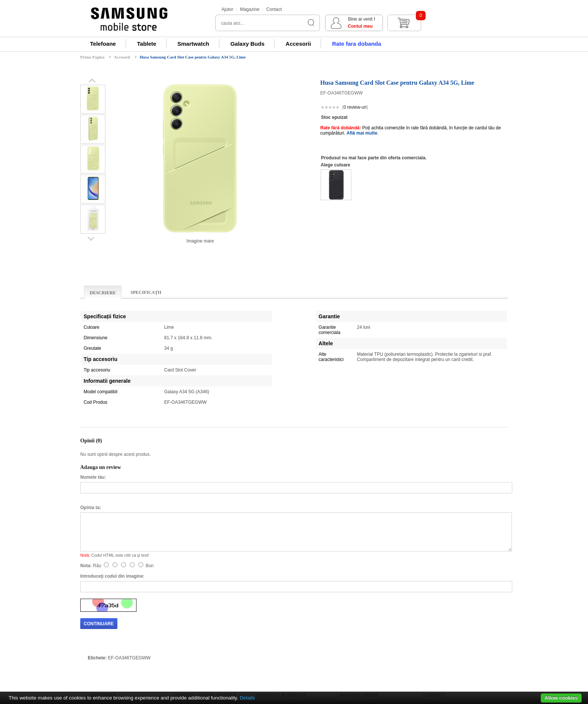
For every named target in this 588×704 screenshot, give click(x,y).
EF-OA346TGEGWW (129, 562)
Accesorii (298, 44)
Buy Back (182, 631)
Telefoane (103, 44)
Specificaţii (146, 292)
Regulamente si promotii (365, 616)
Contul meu (443, 26)
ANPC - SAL (352, 639)
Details (247, 698)
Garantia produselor (277, 609)
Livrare (264, 616)
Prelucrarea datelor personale (370, 624)
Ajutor (227, 9)
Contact (274, 9)
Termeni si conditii (358, 609)
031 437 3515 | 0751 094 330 (453, 609)
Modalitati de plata (108, 631)
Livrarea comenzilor (193, 609)
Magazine (250, 9)
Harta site (433, 631)
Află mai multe (362, 133)
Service (264, 624)
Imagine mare (200, 241)
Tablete (146, 44)
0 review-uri (355, 107)
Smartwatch (193, 44)
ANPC (346, 646)
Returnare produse (192, 624)
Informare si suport (109, 616)
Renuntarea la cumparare (199, 616)
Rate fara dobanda (356, 44)
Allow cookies (561, 698)
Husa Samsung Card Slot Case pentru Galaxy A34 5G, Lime (193, 57)
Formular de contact (443, 616)
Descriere (103, 293)
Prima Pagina (92, 57)
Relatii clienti (103, 624)
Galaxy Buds (247, 44)
